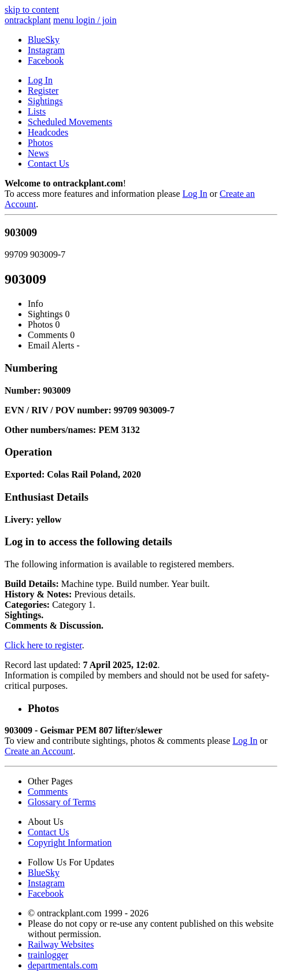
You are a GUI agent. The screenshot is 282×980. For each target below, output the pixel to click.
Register (43, 91)
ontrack (28, 20)
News (38, 153)
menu (65, 20)
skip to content (32, 10)
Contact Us (49, 164)
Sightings (45, 101)
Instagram (46, 50)
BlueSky (44, 40)
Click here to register (43, 645)
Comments (48, 792)
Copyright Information (70, 843)
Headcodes (48, 132)
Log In (40, 80)
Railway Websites (61, 944)
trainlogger (48, 955)
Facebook (46, 60)
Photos (40, 143)
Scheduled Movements (70, 122)
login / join (97, 20)
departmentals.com (63, 965)
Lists (37, 111)
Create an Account (39, 751)
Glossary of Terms (62, 802)
